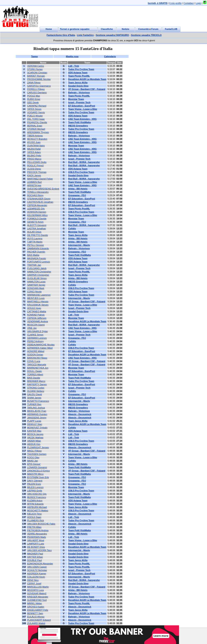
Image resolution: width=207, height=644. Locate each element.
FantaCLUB (171, 29)
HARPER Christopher (38, 275)
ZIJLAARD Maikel (36, 623)
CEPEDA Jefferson (37, 318)
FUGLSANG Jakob (37, 268)
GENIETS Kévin (35, 222)
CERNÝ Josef (34, 583)
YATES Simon (34, 109)
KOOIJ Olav (33, 457)
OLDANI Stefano (36, 391)
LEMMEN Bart (34, 182)
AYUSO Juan (34, 142)
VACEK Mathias (35, 437)
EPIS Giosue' (34, 464)
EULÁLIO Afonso (36, 617)
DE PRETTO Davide (38, 235)
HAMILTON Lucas (36, 282)
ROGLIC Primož (35, 165)
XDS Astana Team (78, 73)
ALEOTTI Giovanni (37, 225)
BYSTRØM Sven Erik (38, 477)
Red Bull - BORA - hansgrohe (84, 162)
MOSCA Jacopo (35, 434)
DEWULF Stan (35, 424)
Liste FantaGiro (85, 35)
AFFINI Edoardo (35, 504)
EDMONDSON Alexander (40, 564)
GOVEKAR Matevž (37, 593)
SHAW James (34, 398)
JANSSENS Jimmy (37, 418)
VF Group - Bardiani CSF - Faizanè (87, 89)
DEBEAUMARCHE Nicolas (41, 345)
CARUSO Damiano (37, 92)
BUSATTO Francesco (38, 401)
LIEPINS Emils (35, 491)
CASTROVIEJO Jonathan (40, 202)
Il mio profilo (175, 3)
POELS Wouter (35, 116)
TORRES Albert (35, 374)
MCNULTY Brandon (37, 139)
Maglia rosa (72, 56)
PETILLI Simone (35, 245)
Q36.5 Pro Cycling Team (81, 172)
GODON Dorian (35, 355)
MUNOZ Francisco (37, 497)
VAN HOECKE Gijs (37, 494)
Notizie (125, 29)
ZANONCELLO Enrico (38, 471)
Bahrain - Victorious (79, 92)
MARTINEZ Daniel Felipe (40, 179)
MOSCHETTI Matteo (38, 510)
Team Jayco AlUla (78, 83)
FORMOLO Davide (37, 219)
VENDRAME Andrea (38, 321)
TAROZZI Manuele (37, 365)
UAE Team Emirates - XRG (82, 119)
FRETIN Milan (34, 527)
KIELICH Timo (34, 514)
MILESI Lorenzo (35, 487)
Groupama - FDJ (77, 195)
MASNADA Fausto (37, 258)
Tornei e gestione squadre (75, 29)
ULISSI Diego (34, 169)
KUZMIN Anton (35, 501)
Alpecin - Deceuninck (80, 414)
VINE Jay (32, 328)
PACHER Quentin (36, 252)
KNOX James (34, 175)
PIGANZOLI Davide (37, 122)
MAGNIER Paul (35, 554)
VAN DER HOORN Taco (39, 550)
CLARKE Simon (35, 335)
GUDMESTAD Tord (37, 600)
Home (49, 29)
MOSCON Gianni (36, 325)
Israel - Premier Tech (79, 102)
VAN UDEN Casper (37, 567)
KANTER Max (34, 431)
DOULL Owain (35, 371)
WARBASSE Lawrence (39, 295)
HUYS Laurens (35, 238)
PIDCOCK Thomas (37, 172)
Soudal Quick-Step (78, 86)
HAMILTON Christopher (39, 272)
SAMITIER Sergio (36, 285)
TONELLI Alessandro (38, 192)
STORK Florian (35, 69)
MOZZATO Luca (35, 590)
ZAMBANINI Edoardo (38, 248)
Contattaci (189, 3)
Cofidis (72, 228)
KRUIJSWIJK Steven (38, 305)
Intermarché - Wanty (79, 245)
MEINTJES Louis (36, 298)
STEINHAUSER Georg (39, 199)
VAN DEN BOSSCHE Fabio (41, 524)
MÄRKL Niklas (35, 603)
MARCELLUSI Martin (38, 587)
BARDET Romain (36, 76)
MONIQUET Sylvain (37, 428)
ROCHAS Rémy (35, 195)
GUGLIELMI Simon (37, 278)
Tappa (34, 56)
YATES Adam (34, 152)
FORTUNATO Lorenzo (39, 262)
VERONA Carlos (36, 66)
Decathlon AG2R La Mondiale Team (87, 79)
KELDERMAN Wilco (37, 215)
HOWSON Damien (37, 212)
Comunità (143, 29)
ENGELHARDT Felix (38, 610)
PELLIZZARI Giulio (37, 162)
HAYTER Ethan (35, 557)
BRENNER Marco (36, 381)
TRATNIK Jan (34, 265)
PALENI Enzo (34, 484)
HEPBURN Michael (37, 507)
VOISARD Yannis (36, 112)
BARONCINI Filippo (37, 358)
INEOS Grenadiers (78, 126)
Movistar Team (76, 99)
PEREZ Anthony (35, 341)
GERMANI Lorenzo (37, 338)
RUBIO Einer (34, 99)
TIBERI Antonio (35, 136)
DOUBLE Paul (34, 560)
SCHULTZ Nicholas (37, 570)
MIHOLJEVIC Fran (37, 411)
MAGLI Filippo (34, 451)
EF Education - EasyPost (82, 106)
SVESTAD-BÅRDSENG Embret (43, 189)
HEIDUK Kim (34, 444)
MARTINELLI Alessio (38, 301)
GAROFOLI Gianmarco (39, 86)
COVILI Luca (34, 361)
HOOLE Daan (34, 517)
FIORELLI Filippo (36, 89)
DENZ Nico (33, 580)
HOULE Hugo (34, 308)
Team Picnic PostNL (79, 76)
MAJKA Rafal (34, 149)
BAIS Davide (34, 378)
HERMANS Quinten (37, 414)
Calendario (110, 56)
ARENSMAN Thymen (38, 132)
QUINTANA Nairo (36, 146)
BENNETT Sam (35, 613)
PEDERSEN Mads (37, 537)
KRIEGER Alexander (38, 597)
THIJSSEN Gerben (37, 454)
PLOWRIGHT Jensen (38, 447)
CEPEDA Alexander (37, 205)
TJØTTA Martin (35, 242)
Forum (155, 29)
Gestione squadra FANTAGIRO (112, 35)
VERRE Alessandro (37, 534)
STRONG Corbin (36, 388)
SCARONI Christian (37, 73)
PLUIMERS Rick (36, 520)
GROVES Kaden (36, 607)
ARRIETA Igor (34, 185)
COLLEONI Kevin (36, 577)
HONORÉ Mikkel (36, 351)
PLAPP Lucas (34, 421)
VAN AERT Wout (36, 540)
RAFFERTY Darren (37, 384)
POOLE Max (34, 96)
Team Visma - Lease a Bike (83, 109)
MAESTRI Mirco (35, 474)
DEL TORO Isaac (36, 119)
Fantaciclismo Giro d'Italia (61, 35)
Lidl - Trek (74, 66)
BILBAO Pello (34, 156)
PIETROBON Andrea (38, 530)
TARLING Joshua (36, 408)
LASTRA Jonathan (37, 228)
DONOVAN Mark (36, 288)
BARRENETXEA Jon (38, 368)
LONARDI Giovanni (37, 467)
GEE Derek (33, 102)
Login (198, 3)
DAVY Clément (35, 481)
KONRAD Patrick (36, 315)
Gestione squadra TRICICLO (146, 35)
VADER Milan (34, 441)
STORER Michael (36, 129)
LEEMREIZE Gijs (36, 209)
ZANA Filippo (34, 83)
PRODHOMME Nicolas (39, 79)
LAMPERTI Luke (36, 544)
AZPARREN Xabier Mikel (40, 348)
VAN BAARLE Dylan (37, 331)
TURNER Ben (34, 404)
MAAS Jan (33, 461)
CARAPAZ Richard (37, 106)
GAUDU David (35, 394)
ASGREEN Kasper (37, 574)
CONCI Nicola (34, 292)
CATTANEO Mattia (37, 311)
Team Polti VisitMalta (80, 122)
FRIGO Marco (34, 159)
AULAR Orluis (34, 232)
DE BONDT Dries (36, 547)
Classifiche (107, 29)
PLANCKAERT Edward (39, 620)
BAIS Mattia (33, 255)
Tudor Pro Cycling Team (81, 69)
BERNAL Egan (35, 126)
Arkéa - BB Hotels (78, 189)
